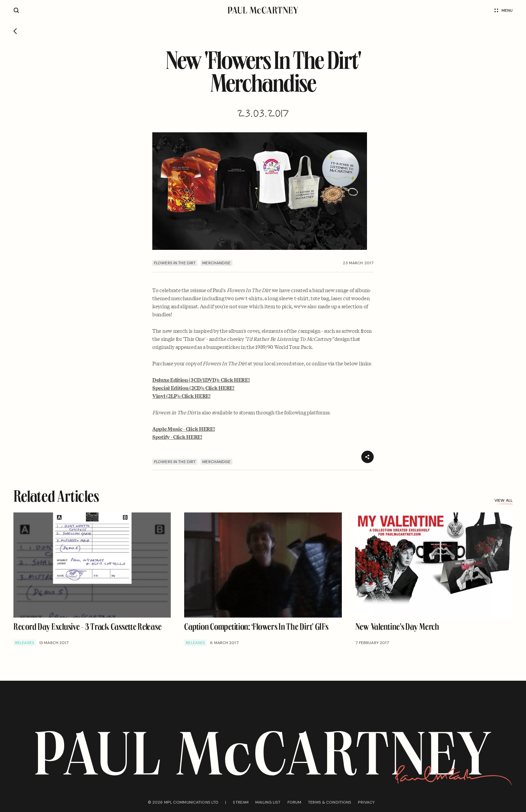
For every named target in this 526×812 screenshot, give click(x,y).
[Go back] (15, 31)
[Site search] (16, 10)
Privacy (366, 802)
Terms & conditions (330, 802)
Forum (295, 802)
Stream (241, 802)
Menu (504, 10)
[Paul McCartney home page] (263, 10)
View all (504, 500)
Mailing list (268, 802)
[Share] (367, 457)
